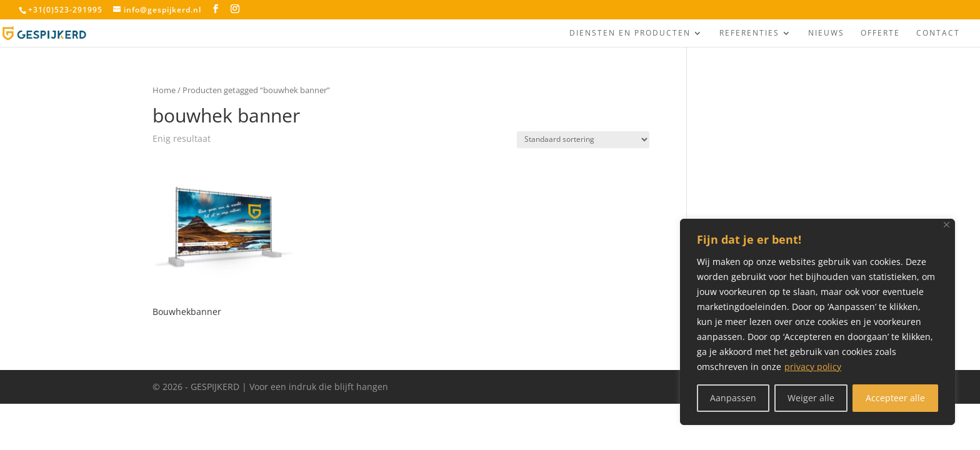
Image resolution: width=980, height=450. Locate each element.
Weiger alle (811, 398)
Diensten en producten (630, 33)
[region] (817, 322)
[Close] (947, 225)
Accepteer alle (895, 398)
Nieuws (826, 33)
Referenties (749, 33)
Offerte (880, 33)
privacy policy (813, 367)
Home (164, 90)
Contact (938, 33)
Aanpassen (733, 398)
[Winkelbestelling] (583, 140)
